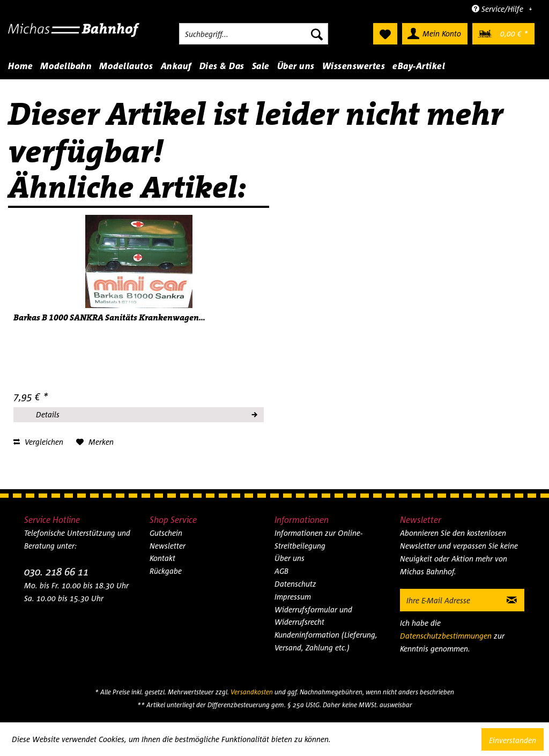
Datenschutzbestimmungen (446, 636)
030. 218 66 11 (56, 571)
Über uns (290, 558)
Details (146, 413)
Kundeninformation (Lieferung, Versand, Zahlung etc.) (326, 641)
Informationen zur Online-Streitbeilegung (318, 539)
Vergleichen (38, 442)
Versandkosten (252, 692)
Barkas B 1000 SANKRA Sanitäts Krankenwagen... (109, 318)
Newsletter (168, 546)
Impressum (293, 597)
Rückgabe (166, 571)
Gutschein (166, 533)
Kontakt (162, 558)
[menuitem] (254, 34)
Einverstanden (513, 740)
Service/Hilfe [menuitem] (499, 9)
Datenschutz (295, 584)
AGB (281, 571)
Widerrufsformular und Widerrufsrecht (313, 616)
